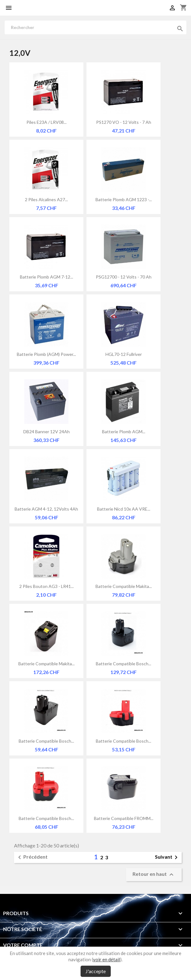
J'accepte (96, 971)
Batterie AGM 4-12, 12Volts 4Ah (46, 509)
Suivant (167, 857)
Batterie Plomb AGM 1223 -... (124, 199)
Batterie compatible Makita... (124, 586)
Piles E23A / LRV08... (47, 122)
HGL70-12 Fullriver (124, 354)
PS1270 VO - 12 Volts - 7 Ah (124, 122)
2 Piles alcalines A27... (46, 199)
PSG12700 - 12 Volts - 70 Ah (124, 277)
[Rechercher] (96, 27)
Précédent (32, 857)
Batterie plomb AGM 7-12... (47, 277)
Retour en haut (154, 875)
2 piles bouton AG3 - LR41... (47, 586)
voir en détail (107, 959)
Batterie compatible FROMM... (124, 818)
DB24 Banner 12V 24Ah (47, 432)
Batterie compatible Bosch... (123, 664)
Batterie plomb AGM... (124, 432)
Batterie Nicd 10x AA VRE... (124, 509)
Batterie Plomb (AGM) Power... (46, 354)
